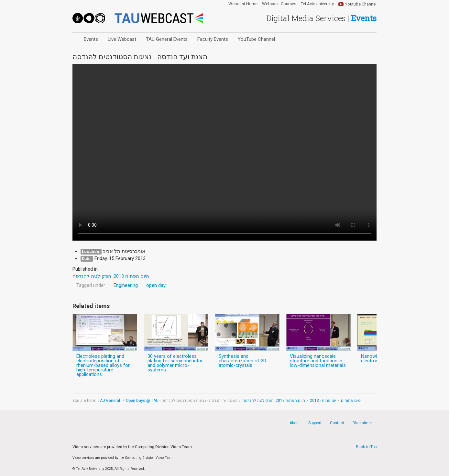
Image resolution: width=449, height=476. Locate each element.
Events (91, 39)
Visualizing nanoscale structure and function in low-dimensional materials (318, 361)
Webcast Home (243, 4)
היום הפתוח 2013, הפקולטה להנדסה (274, 401)
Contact (337, 423)
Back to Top (366, 447)
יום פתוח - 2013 (323, 401)
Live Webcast (122, 39)
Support (315, 423)
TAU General (109, 401)
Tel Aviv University (317, 4)
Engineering (126, 285)
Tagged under (91, 285)
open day (156, 285)
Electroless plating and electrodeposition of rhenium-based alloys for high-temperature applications (103, 365)
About (295, 423)
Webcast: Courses (279, 4)
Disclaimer (362, 423)
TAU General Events (167, 39)
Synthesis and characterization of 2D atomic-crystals (242, 361)
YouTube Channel (256, 39)
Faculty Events (213, 39)
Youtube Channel (361, 4)
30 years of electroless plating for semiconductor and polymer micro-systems (175, 363)
